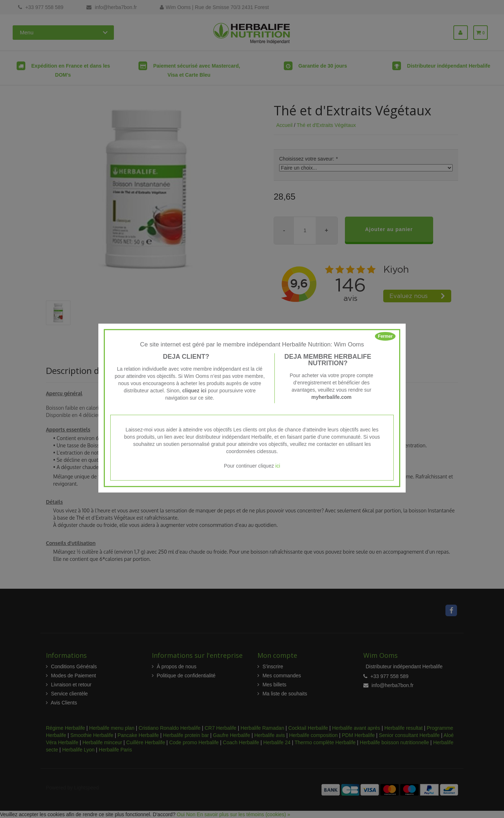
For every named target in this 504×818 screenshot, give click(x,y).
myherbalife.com (331, 397)
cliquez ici (194, 391)
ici (278, 466)
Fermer (385, 336)
